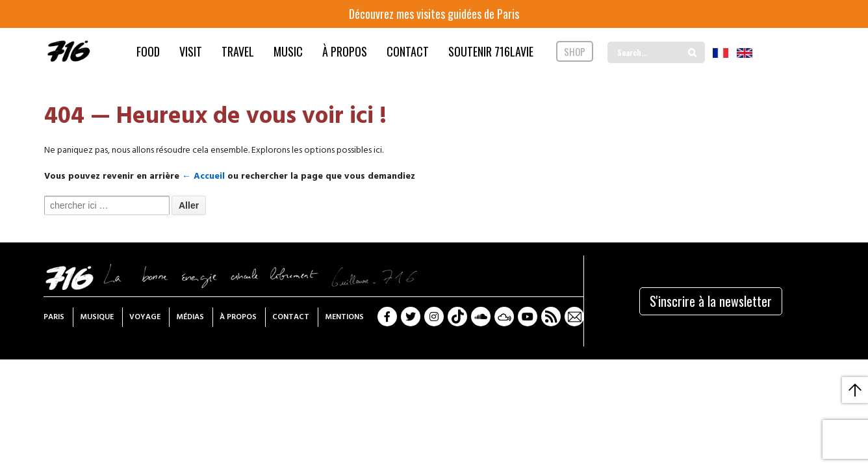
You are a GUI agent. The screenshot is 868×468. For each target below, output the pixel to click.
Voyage (145, 317)
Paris (54, 317)
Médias (190, 317)
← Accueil (203, 176)
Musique (97, 317)
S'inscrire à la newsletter (711, 301)
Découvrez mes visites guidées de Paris (434, 14)
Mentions (344, 317)
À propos (238, 317)
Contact (291, 317)
